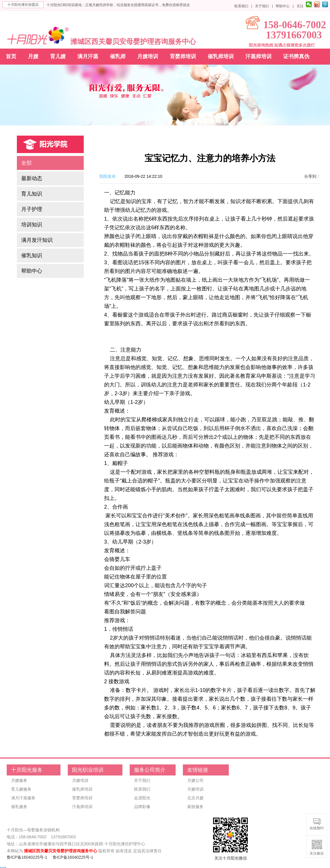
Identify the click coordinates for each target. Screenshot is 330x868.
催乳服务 (19, 807)
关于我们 (262, 6)
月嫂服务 (19, 780)
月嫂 (33, 56)
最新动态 (32, 178)
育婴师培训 (183, 56)
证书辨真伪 (296, 56)
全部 (26, 163)
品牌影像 (142, 807)
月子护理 (32, 209)
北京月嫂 (195, 798)
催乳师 (118, 56)
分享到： (312, 176)
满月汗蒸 (88, 56)
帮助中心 (283, 6)
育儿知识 (32, 194)
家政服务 (195, 807)
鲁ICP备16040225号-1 (27, 857)
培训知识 (32, 225)
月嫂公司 (195, 780)
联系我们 (241, 6)
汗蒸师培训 (258, 56)
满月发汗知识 (37, 240)
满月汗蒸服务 (23, 798)
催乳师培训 (221, 56)
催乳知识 (32, 255)
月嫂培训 (148, 56)
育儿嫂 (58, 56)
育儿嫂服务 (21, 789)
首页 (11, 56)
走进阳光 (142, 798)
